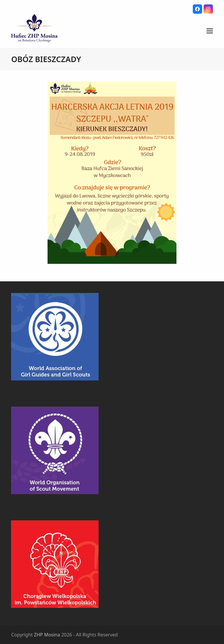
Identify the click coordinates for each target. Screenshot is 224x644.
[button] (210, 31)
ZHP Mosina (47, 635)
